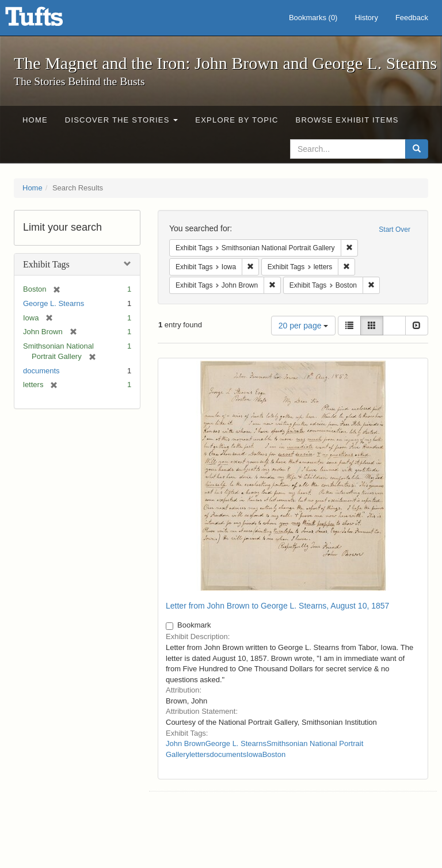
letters (199, 754)
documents (41, 371)
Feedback (412, 18)
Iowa (254, 754)
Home (35, 120)
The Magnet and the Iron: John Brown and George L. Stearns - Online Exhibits (48, 20)
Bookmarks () (313, 18)
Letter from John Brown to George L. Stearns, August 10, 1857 (277, 606)
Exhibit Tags (46, 264)
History (366, 18)
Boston (274, 754)
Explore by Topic (237, 120)
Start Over (395, 230)
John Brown (186, 743)
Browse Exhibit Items (347, 120)
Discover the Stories (122, 120)
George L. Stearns (54, 303)
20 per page (304, 326)
